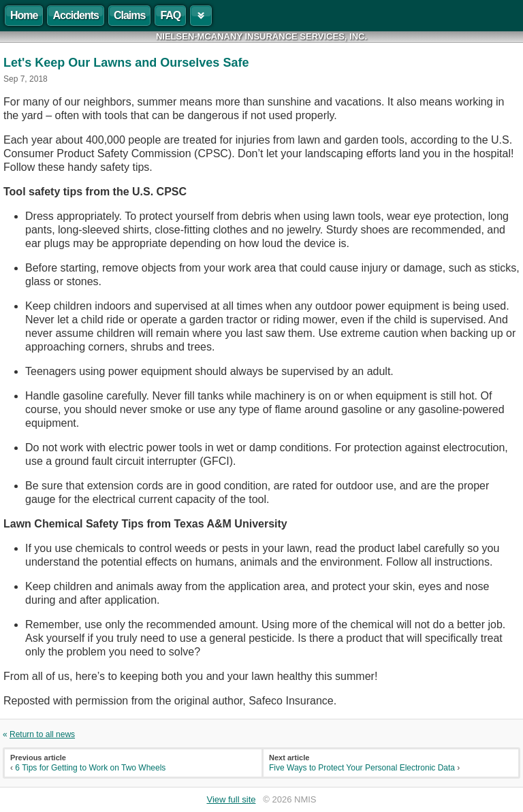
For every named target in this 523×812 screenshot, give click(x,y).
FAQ (170, 15)
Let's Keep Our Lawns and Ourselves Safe (126, 63)
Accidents (75, 15)
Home (24, 15)
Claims (129, 15)
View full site (231, 799)
